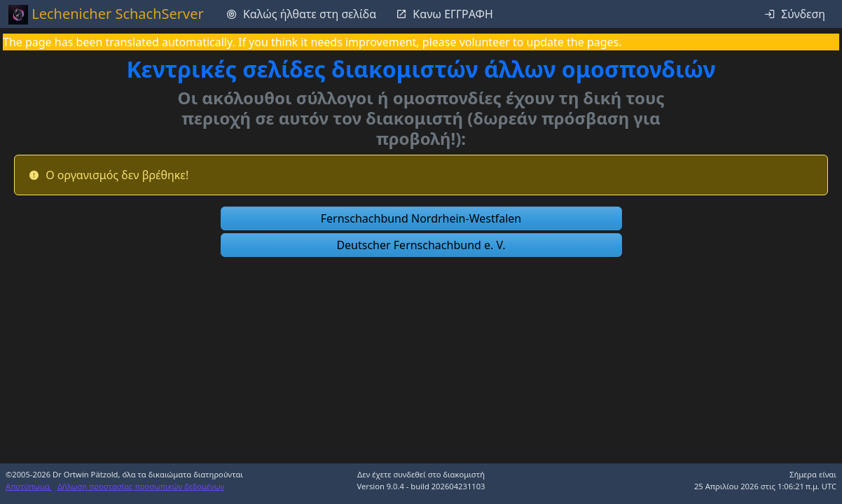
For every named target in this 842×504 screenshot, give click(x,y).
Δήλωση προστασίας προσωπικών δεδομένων (141, 486)
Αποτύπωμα (29, 486)
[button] (421, 218)
